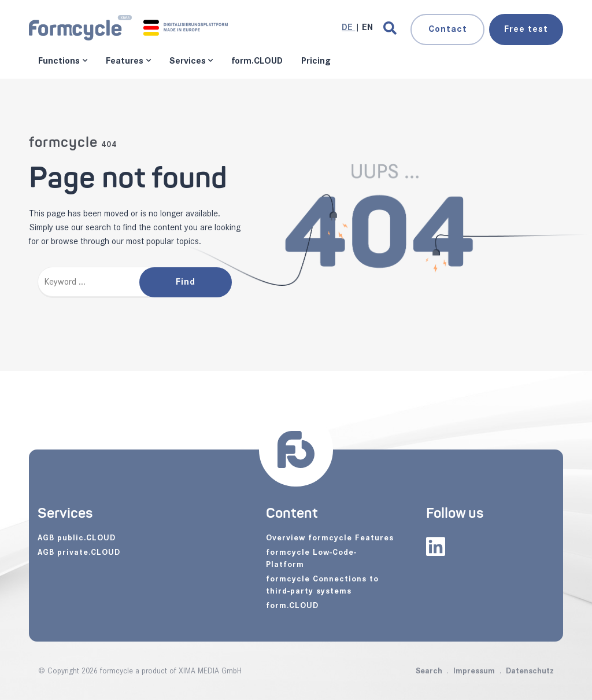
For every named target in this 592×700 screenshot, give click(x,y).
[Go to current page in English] (367, 27)
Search (429, 671)
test (526, 29)
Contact (448, 29)
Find (186, 282)
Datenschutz (530, 671)
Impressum (474, 671)
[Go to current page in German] (348, 27)
